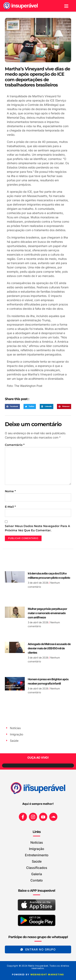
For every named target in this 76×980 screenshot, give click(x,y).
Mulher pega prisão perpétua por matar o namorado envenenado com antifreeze (47, 613)
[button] (66, 6)
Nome (10, 491)
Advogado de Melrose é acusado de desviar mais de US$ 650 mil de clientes (49, 648)
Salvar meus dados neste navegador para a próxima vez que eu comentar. (37, 528)
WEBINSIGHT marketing (47, 975)
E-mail (10, 507)
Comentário (15, 445)
